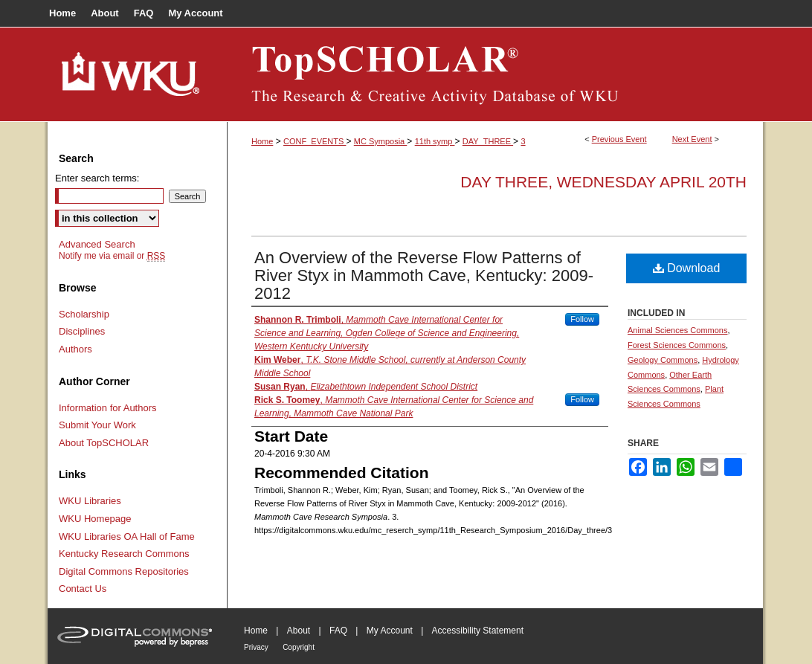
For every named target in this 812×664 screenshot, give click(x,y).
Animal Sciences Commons (678, 330)
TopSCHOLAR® (495, 74)
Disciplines (82, 331)
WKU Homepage (95, 519)
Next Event (692, 139)
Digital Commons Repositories (124, 571)
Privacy (256, 647)
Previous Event (619, 139)
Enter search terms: (97, 178)
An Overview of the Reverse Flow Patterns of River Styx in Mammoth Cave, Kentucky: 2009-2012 (424, 275)
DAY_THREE (488, 141)
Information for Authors (108, 408)
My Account (390, 631)
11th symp (435, 141)
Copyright (299, 647)
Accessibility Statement (478, 631)
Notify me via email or (112, 256)
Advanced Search (97, 244)
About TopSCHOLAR (104, 443)
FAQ (338, 631)
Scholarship (84, 314)
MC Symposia (381, 141)
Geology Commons (663, 360)
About (299, 631)
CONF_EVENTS (315, 141)
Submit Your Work (97, 425)
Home (262, 141)
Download (687, 268)
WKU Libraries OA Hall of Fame (127, 536)
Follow (582, 319)
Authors (75, 349)
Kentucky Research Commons (124, 554)
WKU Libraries (90, 501)
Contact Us (83, 589)
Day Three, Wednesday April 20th (603, 182)
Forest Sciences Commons (677, 345)
